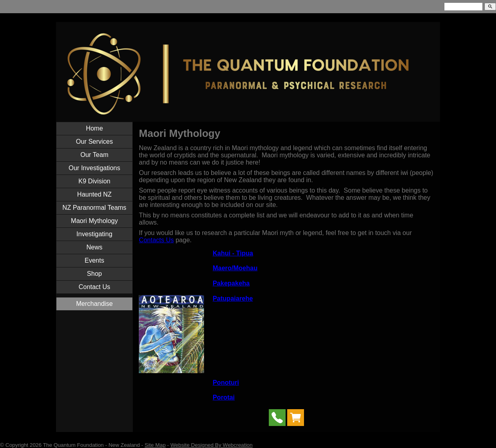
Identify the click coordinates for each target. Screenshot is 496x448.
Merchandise (94, 304)
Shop (94, 274)
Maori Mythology (94, 221)
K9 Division (94, 181)
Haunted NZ (94, 194)
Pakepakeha (231, 283)
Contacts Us (156, 240)
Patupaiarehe (233, 298)
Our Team (94, 155)
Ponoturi (226, 383)
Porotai (224, 397)
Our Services (94, 142)
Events (95, 260)
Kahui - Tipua (233, 253)
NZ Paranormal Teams (94, 208)
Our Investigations (95, 168)
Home (95, 128)
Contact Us (94, 287)
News (94, 247)
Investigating (94, 234)
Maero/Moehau (235, 268)
